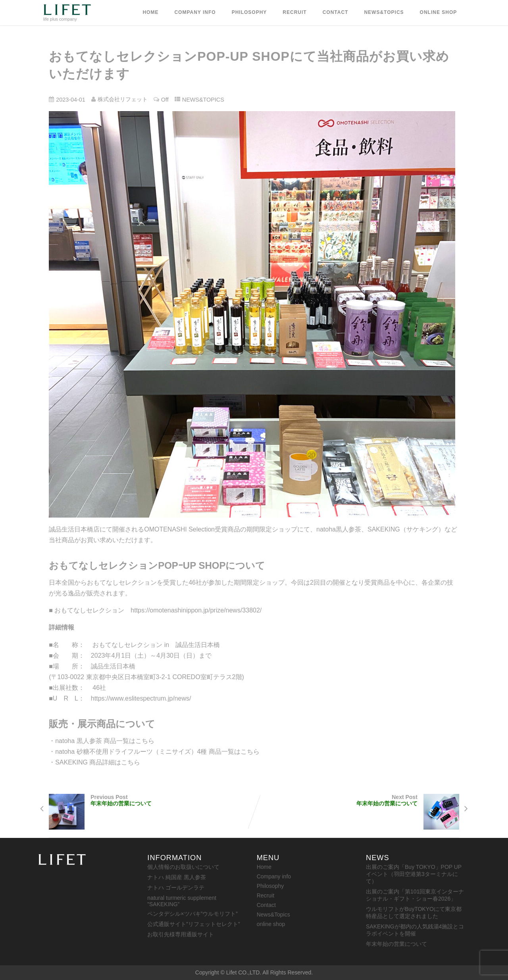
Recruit (294, 12)
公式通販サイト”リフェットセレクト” (193, 924)
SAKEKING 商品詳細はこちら (98, 762)
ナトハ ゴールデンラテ (176, 888)
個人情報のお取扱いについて (183, 867)
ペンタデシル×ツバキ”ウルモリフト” (192, 914)
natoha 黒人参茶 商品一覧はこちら (105, 741)
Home (150, 12)
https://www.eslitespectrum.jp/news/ (141, 698)
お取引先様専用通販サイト (181, 934)
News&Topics (384, 12)
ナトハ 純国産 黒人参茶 (177, 877)
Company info (195, 12)
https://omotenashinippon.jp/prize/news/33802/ (196, 610)
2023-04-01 (71, 100)
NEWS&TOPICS (203, 100)
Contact (336, 12)
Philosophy (249, 12)
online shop (439, 12)
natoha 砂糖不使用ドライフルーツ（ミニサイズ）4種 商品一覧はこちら (157, 752)
